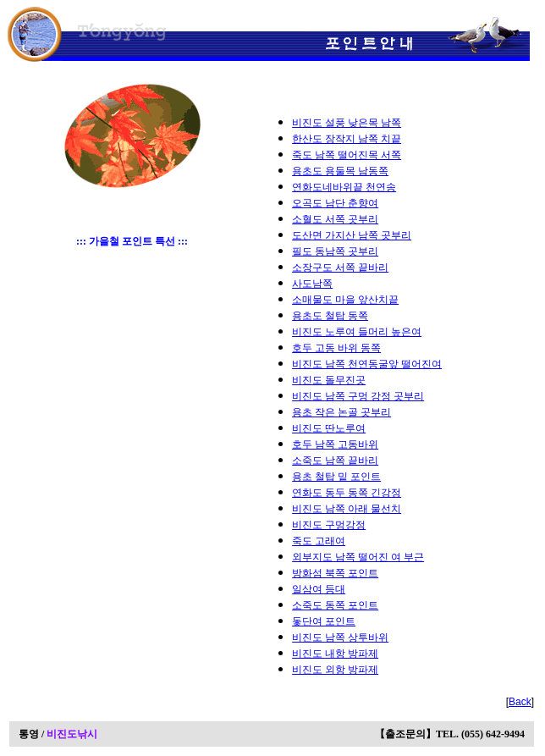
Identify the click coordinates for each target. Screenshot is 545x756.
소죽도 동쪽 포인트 (335, 605)
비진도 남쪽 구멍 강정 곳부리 (358, 396)
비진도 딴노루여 (329, 428)
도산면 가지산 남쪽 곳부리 (352, 235)
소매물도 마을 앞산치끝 (345, 300)
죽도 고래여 (319, 541)
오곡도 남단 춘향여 (335, 203)
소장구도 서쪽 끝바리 (340, 268)
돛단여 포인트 (324, 621)
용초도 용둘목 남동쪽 (340, 171)
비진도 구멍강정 (329, 525)
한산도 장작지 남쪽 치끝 (347, 139)
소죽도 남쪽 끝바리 (335, 461)
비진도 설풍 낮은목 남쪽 (347, 123)
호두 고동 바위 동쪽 (336, 348)
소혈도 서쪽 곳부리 (335, 219)
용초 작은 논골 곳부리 (341, 412)
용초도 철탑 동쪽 (330, 316)
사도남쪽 (312, 284)
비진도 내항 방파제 (335, 654)
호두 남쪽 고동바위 (335, 444)
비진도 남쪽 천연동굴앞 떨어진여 (367, 364)
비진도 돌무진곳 (329, 380)
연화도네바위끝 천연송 (344, 187)
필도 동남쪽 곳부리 (335, 251)
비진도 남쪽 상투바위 (340, 637)
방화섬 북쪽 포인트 (335, 573)
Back (520, 702)
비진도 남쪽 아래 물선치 (347, 509)
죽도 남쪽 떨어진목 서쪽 (347, 155)
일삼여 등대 (319, 589)
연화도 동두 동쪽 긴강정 (347, 493)
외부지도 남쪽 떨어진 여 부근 (358, 557)
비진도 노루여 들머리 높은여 (357, 332)
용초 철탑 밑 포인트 (336, 477)
